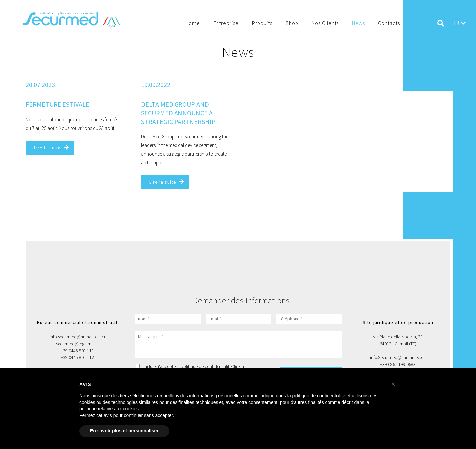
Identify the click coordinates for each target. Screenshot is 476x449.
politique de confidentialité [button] (319, 396)
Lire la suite (47, 148)
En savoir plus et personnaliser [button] (124, 431)
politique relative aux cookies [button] (109, 409)
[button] (393, 384)
